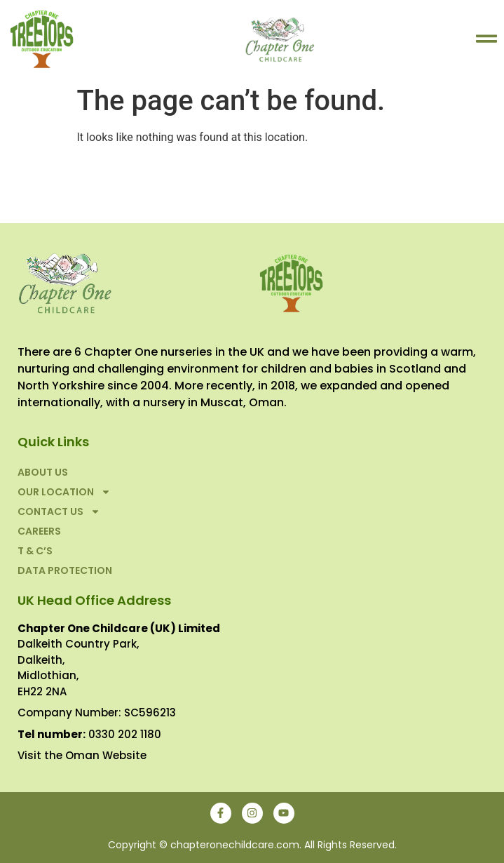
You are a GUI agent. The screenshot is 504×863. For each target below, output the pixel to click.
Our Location (64, 492)
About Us (43, 472)
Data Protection (65, 570)
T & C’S (35, 551)
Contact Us (59, 511)
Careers (39, 531)
